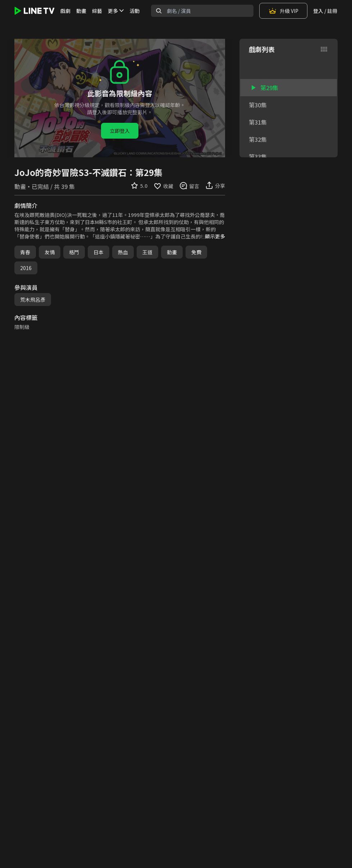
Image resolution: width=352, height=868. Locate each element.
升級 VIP (283, 11)
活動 (134, 11)
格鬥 (74, 252)
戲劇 (65, 11)
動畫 (81, 11)
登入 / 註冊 (325, 11)
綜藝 (97, 11)
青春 (25, 252)
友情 (50, 252)
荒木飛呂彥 (33, 300)
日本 (99, 252)
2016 (26, 268)
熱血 (123, 252)
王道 (147, 252)
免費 (196, 252)
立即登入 (120, 131)
